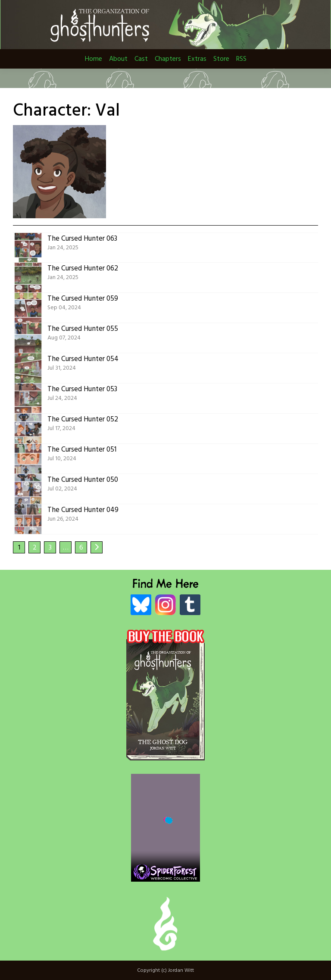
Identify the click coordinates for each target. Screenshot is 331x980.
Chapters (168, 59)
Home (94, 59)
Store (221, 59)
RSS (241, 59)
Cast (141, 59)
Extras (197, 59)
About (118, 59)
